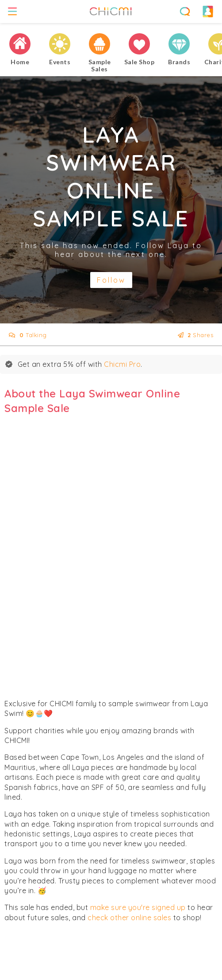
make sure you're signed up (138, 907)
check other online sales (129, 918)
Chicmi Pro (122, 364)
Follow (111, 280)
